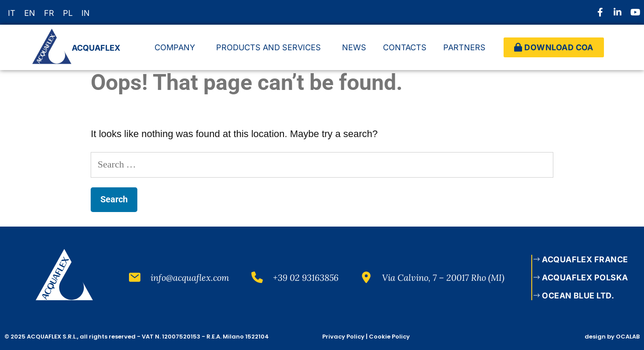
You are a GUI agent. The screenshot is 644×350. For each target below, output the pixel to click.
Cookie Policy (389, 337)
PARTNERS (467, 47)
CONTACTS (405, 47)
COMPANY (177, 47)
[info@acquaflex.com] (135, 277)
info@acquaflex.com (190, 277)
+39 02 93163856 (306, 277)
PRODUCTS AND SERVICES (271, 47)
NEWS (354, 47)
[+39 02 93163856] (257, 277)
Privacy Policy (343, 337)
